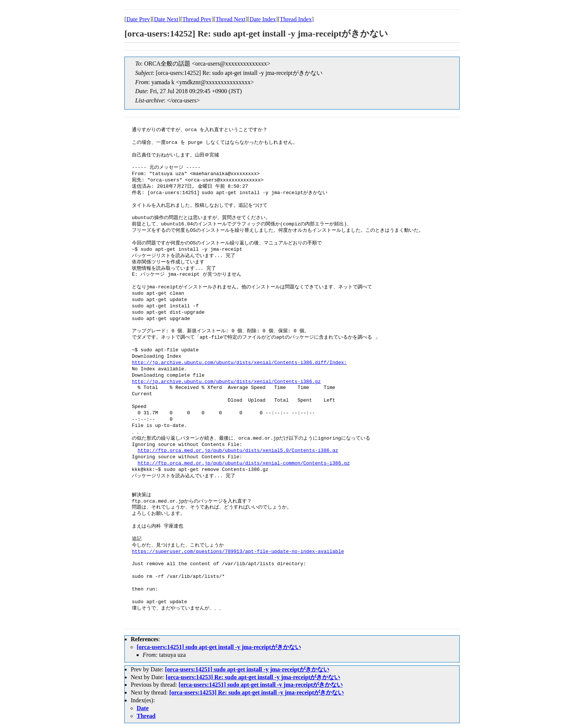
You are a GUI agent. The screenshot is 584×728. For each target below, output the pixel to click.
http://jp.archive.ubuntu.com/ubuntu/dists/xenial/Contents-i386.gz (226, 382)
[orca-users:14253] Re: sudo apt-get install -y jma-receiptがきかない (253, 677)
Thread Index (296, 19)
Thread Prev (197, 19)
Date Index (263, 19)
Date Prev (138, 19)
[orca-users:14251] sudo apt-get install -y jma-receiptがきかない (219, 647)
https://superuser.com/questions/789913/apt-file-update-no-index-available (238, 552)
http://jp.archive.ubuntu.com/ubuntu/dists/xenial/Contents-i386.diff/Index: (239, 363)
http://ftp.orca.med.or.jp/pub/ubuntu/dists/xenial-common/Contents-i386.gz (244, 463)
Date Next (166, 19)
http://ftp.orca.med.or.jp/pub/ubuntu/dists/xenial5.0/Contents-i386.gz (238, 451)
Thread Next (231, 19)
